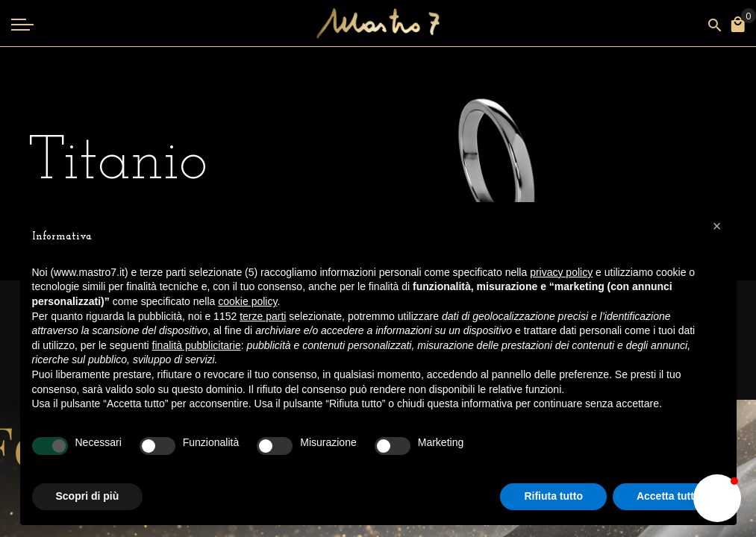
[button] (717, 498)
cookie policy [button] (247, 301)
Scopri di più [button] (88, 496)
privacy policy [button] (561, 272)
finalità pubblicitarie (197, 345)
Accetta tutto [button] (669, 496)
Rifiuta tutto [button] (553, 496)
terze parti (263, 316)
